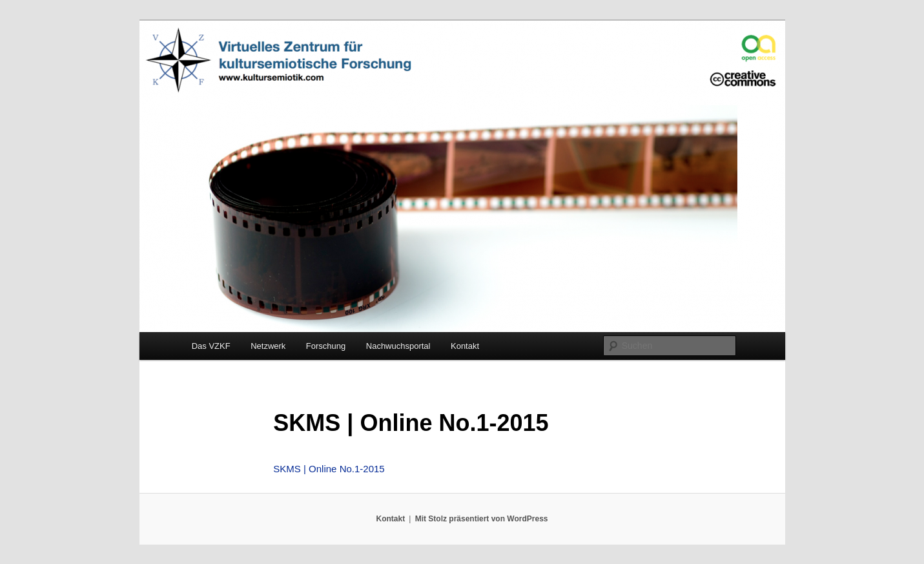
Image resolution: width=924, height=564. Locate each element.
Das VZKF (211, 346)
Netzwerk (268, 346)
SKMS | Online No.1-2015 (329, 469)
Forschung (326, 346)
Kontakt (465, 346)
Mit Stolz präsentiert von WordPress (482, 519)
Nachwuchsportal (398, 346)
